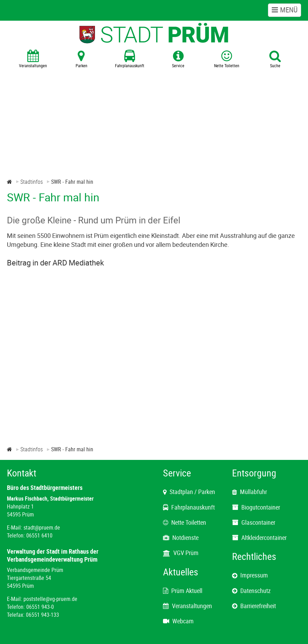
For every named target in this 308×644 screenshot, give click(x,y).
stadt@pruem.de (42, 527)
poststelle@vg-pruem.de (50, 599)
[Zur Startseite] (9, 182)
